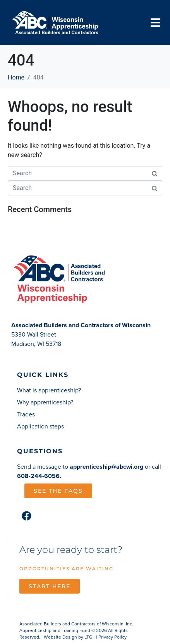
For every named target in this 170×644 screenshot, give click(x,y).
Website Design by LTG (68, 637)
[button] (155, 23)
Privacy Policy (112, 637)
